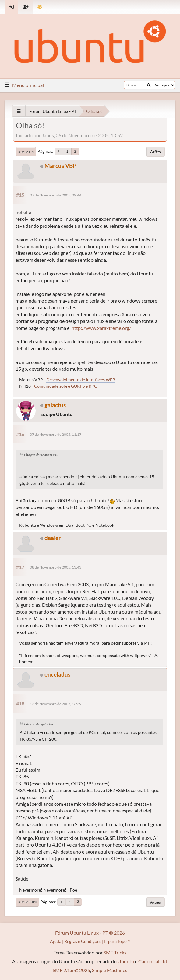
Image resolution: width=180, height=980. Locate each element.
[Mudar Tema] (40, 7)
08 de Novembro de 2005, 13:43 (56, 567)
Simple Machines (110, 970)
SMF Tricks (115, 952)
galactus (55, 405)
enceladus (57, 674)
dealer (53, 538)
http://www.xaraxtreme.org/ (101, 328)
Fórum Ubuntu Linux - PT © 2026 (90, 933)
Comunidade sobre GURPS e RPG (66, 386)
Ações (155, 152)
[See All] (19, 111)
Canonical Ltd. (153, 961)
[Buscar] (149, 85)
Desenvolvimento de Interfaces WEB (81, 380)
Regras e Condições (83, 941)
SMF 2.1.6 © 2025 (71, 970)
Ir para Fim (26, 152)
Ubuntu (126, 961)
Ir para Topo (27, 902)
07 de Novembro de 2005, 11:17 (56, 434)
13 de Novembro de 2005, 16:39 (56, 704)
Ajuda (56, 941)
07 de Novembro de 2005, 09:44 (56, 195)
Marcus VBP (60, 166)
